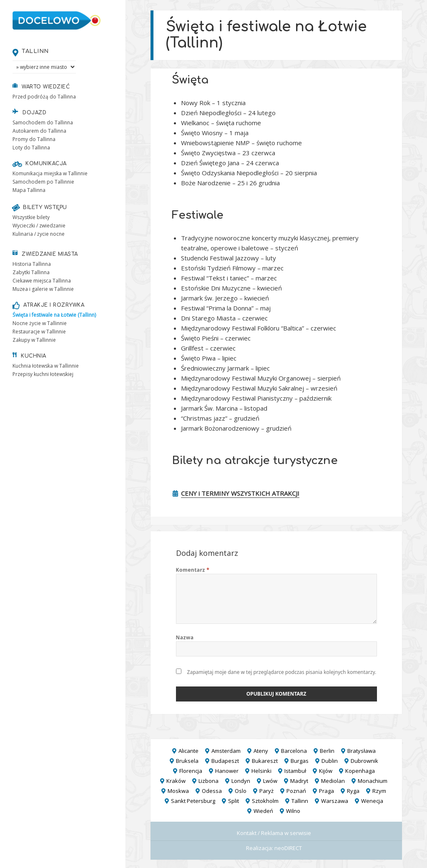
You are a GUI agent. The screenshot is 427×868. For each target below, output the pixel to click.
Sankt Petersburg (193, 801)
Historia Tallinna (32, 264)
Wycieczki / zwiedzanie (39, 226)
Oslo (241, 791)
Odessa (212, 791)
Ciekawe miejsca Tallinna (42, 281)
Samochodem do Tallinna (43, 122)
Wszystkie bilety (31, 217)
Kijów (326, 771)
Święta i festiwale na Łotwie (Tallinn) (54, 315)
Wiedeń (263, 811)
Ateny (261, 751)
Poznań (296, 791)
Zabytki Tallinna (31, 272)
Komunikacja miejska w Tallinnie (50, 173)
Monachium (373, 781)
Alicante (188, 751)
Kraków (176, 781)
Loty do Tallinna (31, 148)
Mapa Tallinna (29, 190)
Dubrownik (364, 761)
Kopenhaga (360, 771)
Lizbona (208, 781)
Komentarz (193, 570)
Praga (327, 791)
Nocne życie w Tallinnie (40, 323)
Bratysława (362, 751)
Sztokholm (265, 801)
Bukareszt (265, 761)
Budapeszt (225, 761)
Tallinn (35, 51)
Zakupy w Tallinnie (34, 340)
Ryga (353, 791)
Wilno (293, 811)
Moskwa (178, 791)
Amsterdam (226, 751)
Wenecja (372, 801)
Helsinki (261, 771)
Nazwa (185, 637)
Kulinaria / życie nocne (39, 234)
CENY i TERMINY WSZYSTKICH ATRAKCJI (240, 493)
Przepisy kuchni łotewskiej (43, 374)
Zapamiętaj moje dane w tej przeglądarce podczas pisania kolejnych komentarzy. (282, 672)
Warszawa (335, 801)
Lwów (270, 781)
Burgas (300, 761)
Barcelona (294, 751)
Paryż (266, 791)
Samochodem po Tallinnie (43, 182)
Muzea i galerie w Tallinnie (43, 289)
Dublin (330, 761)
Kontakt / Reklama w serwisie (274, 833)
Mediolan (333, 781)
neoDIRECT (288, 848)
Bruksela (187, 761)
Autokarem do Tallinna (39, 131)
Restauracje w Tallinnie (39, 332)
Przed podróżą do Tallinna (44, 97)
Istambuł (295, 771)
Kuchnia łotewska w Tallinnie (46, 366)
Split (234, 801)
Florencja (191, 771)
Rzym (379, 791)
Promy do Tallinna (34, 139)
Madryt (299, 781)
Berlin (327, 751)
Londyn (241, 781)
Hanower (227, 771)
